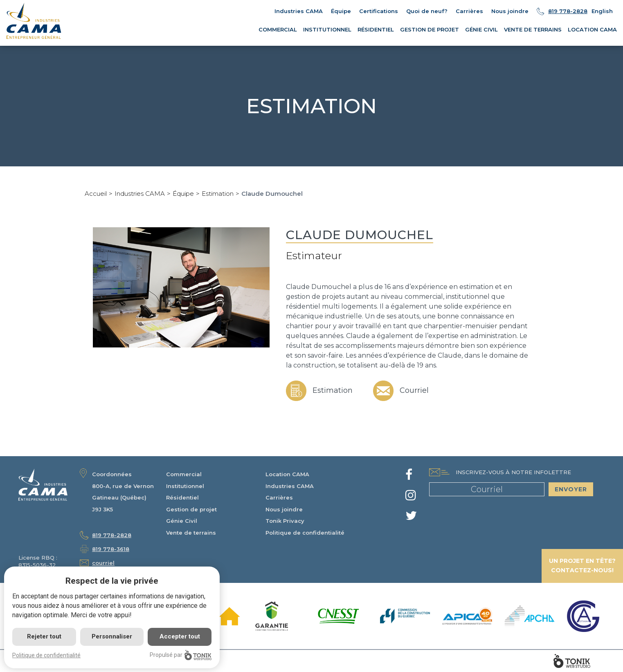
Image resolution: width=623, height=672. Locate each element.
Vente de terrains (533, 29)
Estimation (218, 194)
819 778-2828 (568, 11)
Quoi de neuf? (427, 11)
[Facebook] (409, 477)
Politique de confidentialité (305, 533)
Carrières (469, 11)
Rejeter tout (44, 636)
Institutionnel (327, 29)
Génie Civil (481, 29)
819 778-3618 (111, 549)
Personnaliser (112, 636)
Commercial (278, 29)
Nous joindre (510, 11)
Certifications (379, 11)
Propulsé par (181, 655)
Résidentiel (376, 29)
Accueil (96, 194)
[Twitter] (411, 518)
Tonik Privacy (285, 521)
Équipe (341, 11)
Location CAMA (592, 29)
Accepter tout (180, 636)
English (602, 11)
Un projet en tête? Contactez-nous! (582, 566)
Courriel (401, 390)
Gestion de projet (430, 29)
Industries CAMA (299, 11)
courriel (103, 563)
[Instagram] (411, 497)
